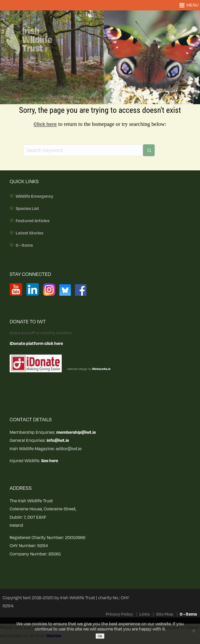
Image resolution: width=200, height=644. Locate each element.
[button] (192, 5)
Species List (27, 209)
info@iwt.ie (58, 441)
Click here (45, 124)
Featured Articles (33, 221)
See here (50, 461)
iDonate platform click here (36, 344)
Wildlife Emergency (35, 196)
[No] (193, 631)
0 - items (24, 245)
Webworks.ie (101, 369)
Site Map (165, 614)
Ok (100, 636)
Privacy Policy (119, 614)
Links (145, 614)
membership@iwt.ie (76, 432)
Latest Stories (29, 233)
